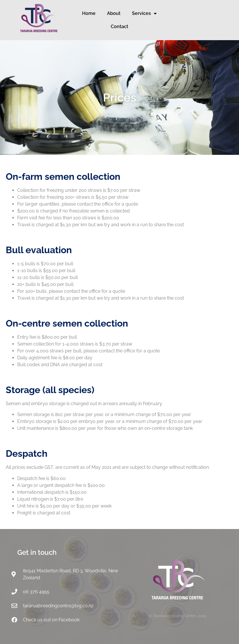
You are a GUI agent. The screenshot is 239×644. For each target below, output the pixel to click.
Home (89, 13)
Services (144, 13)
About (114, 13)
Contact (119, 27)
